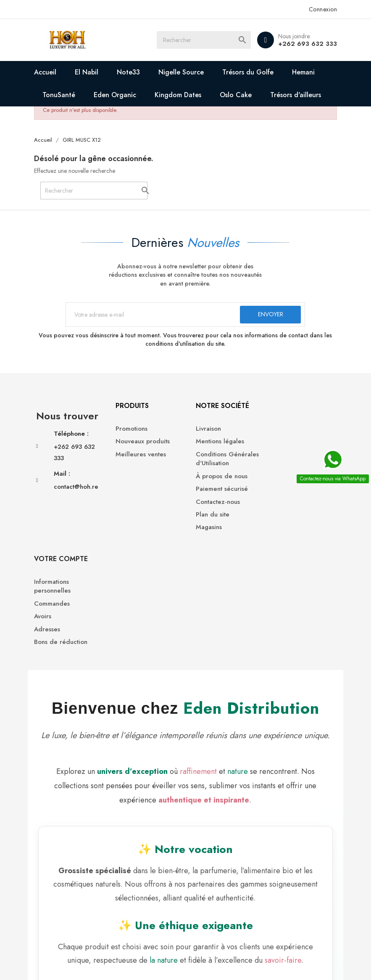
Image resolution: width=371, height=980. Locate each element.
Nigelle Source (182, 72)
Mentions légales (216, 442)
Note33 (129, 72)
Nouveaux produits (140, 442)
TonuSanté (59, 95)
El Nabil (87, 72)
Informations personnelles (289, 434)
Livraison (205, 429)
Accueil (46, 72)
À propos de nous (218, 477)
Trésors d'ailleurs (296, 95)
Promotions (129, 429)
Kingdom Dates (178, 95)
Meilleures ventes (138, 455)
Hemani (304, 72)
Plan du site (209, 515)
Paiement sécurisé (218, 489)
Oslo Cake (236, 95)
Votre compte (297, 407)
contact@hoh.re (76, 498)
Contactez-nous (214, 502)
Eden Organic (115, 95)
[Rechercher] (205, 40)
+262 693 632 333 (308, 44)
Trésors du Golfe (248, 72)
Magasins (205, 528)
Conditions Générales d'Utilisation (224, 459)
